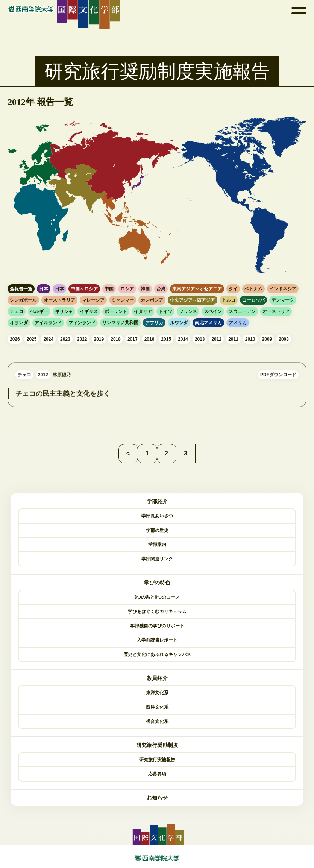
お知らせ (157, 798)
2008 (284, 339)
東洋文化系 (157, 693)
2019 (99, 339)
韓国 (145, 289)
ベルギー (39, 311)
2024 (48, 339)
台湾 (161, 289)
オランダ (19, 323)
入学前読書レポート (157, 640)
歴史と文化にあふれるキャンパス (157, 654)
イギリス (89, 311)
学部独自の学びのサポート (157, 626)
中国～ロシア (84, 289)
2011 (233, 339)
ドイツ (165, 311)
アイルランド (48, 323)
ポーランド (116, 311)
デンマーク (283, 300)
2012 (216, 339)
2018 (116, 339)
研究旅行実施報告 (157, 760)
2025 (32, 339)
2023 (65, 339)
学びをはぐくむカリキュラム (157, 612)
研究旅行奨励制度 (157, 745)
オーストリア (276, 311)
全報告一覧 (21, 289)
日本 (44, 289)
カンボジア (152, 300)
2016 (149, 339)
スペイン (213, 311)
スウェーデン (242, 311)
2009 (267, 339)
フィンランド (82, 323)
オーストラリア (59, 300)
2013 (200, 339)
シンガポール (23, 300)
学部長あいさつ (157, 516)
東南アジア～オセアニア (197, 289)
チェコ (17, 311)
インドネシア (283, 289)
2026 (15, 339)
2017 (133, 339)
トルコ (229, 300)
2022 (82, 339)
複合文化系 (157, 721)
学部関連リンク (157, 559)
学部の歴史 (157, 530)
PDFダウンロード (278, 383)
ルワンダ (179, 323)
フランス (188, 311)
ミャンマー (123, 300)
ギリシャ (64, 311)
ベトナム (253, 289)
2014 (183, 339)
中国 (109, 289)
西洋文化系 (157, 707)
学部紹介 (157, 501)
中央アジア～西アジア (193, 300)
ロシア (127, 289)
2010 (250, 339)
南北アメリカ (208, 323)
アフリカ (154, 323)
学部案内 (157, 545)
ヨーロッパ (253, 300)
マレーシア (93, 300)
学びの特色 (157, 583)
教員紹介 (157, 678)
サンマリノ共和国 (120, 323)
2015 (166, 339)
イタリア (143, 311)
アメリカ (238, 323)
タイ (233, 289)
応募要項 (157, 774)
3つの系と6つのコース (157, 597)
